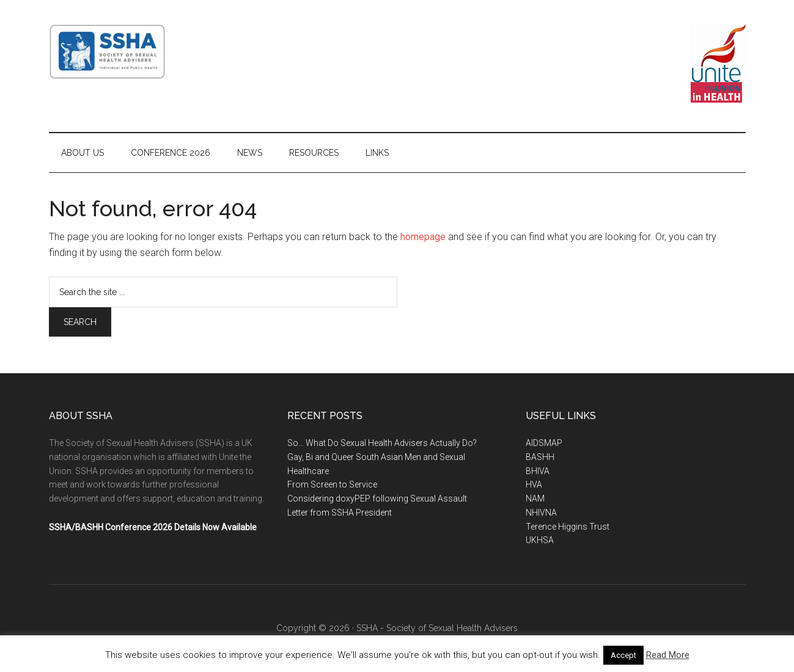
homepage (423, 237)
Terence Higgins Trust (568, 527)
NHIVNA (541, 513)
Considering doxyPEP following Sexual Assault (377, 499)
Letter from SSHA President (340, 513)
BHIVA (538, 471)
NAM (535, 499)
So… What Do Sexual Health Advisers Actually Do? (382, 443)
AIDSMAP (544, 443)
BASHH (540, 457)
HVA (534, 484)
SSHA (165, 52)
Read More (668, 655)
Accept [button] (623, 655)
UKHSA (540, 540)
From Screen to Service (332, 484)
